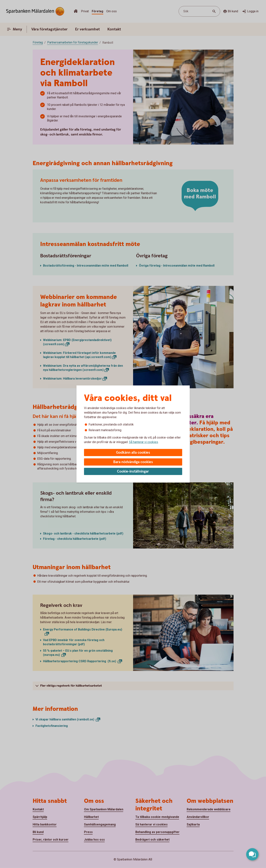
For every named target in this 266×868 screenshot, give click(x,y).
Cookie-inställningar (133, 472)
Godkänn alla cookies (133, 453)
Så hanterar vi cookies (143, 442)
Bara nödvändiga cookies (133, 462)
